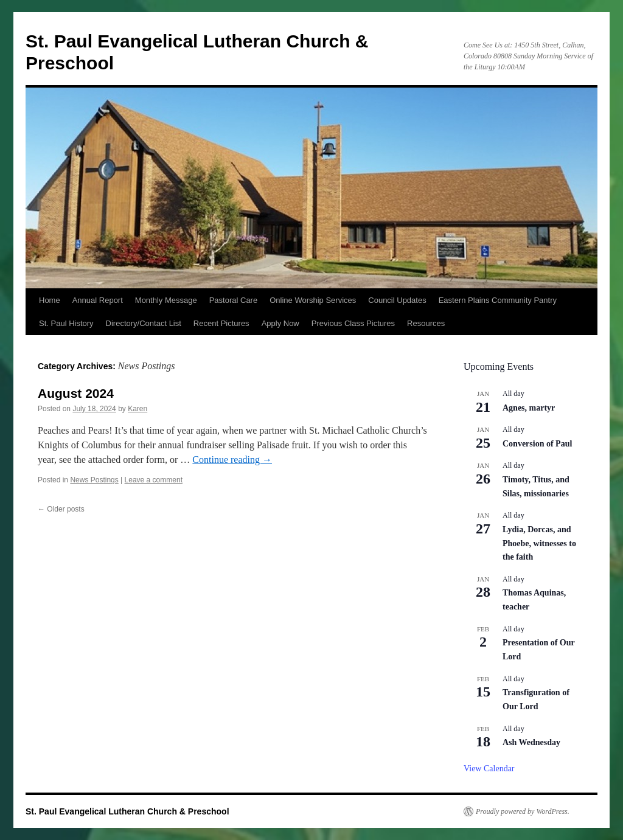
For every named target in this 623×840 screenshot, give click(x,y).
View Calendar (489, 769)
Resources (426, 323)
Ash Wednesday (531, 742)
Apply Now (280, 323)
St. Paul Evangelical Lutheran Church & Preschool (127, 811)
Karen (137, 409)
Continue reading (232, 460)
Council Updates (397, 300)
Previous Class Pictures (353, 323)
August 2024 (76, 393)
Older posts (61, 509)
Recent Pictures (221, 323)
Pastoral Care (233, 300)
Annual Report (98, 300)
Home (50, 300)
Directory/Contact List (144, 323)
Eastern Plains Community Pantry (498, 300)
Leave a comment (154, 480)
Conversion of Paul (537, 444)
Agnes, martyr (529, 408)
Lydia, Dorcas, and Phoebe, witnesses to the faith (539, 543)
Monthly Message (166, 300)
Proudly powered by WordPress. (523, 811)
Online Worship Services (313, 300)
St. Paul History (66, 323)
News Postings (94, 480)
